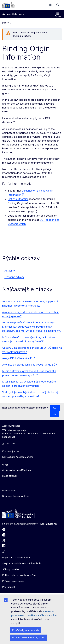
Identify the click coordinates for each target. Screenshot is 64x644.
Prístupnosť (9, 587)
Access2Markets (11, 426)
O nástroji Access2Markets (17, 470)
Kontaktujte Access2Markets (18, 457)
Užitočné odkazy (14, 277)
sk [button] (50, 5)
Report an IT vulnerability (16, 557)
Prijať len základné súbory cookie (29, 638)
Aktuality (10, 271)
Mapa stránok (10, 476)
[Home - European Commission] (22, 514)
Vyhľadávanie (58, 5)
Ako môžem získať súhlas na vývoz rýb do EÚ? (29, 365)
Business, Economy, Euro (16, 496)
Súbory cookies (11, 569)
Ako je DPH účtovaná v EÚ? (19, 358)
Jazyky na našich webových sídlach (21, 563)
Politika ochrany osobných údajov (20, 575)
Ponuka (58, 15)
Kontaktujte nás (49, 524)
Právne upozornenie (13, 581)
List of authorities (18, 199)
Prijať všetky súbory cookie (26, 630)
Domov (6, 23)
